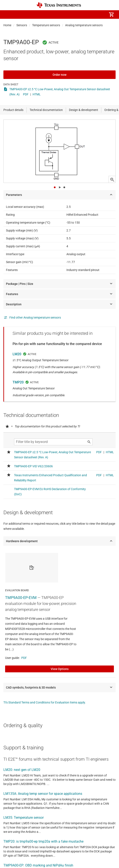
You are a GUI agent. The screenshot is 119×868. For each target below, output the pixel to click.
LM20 (17, 354)
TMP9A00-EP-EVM (21, 598)
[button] (8, 15)
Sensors (22, 25)
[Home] (59, 5)
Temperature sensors (46, 25)
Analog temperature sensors (84, 25)
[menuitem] (76, 15)
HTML (37, 94)
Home (7, 25)
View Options (60, 669)
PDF (26, 94)
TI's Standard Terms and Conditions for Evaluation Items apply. (45, 702)
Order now (59, 75)
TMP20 (18, 382)
